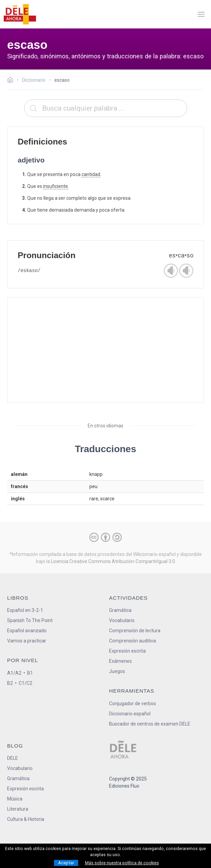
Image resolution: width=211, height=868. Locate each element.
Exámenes (120, 661)
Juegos (117, 671)
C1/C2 (25, 683)
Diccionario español (130, 714)
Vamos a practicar (27, 641)
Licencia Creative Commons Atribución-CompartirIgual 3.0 (113, 561)
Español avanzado (27, 631)
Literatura (18, 809)
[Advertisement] (105, 350)
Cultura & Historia (26, 819)
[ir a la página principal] (20, 14)
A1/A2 (14, 673)
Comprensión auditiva (133, 641)
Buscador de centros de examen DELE (150, 724)
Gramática (120, 610)
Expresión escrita (127, 651)
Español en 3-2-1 (25, 610)
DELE (13, 758)
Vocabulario (122, 620)
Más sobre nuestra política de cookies (122, 863)
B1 (30, 673)
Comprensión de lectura (135, 631)
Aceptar (66, 863)
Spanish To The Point (30, 620)
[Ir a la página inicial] (12, 81)
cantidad (91, 174)
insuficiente (56, 186)
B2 (10, 683)
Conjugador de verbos (133, 703)
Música (15, 799)
